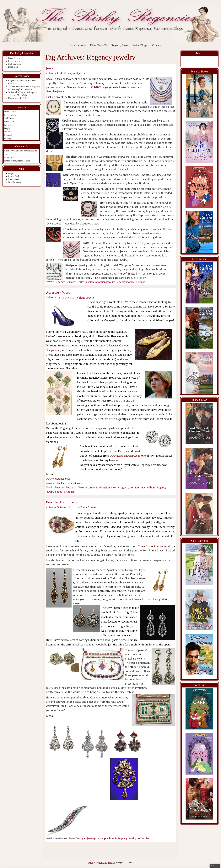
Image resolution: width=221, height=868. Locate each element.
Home (72, 45)
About (82, 45)
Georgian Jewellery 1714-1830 (84, 87)
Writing (7, 138)
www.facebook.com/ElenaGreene (65, 483)
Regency (60, 282)
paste (100, 838)
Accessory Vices (58, 292)
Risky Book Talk (99, 45)
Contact (156, 45)
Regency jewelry (125, 282)
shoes (59, 492)
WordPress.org (15, 182)
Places (7, 132)
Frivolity (8, 125)
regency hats (148, 487)
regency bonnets (130, 487)
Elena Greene (14, 61)
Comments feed (15, 179)
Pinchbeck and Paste (62, 502)
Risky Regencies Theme (102, 863)
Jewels (51, 68)
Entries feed (13, 176)
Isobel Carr (13, 67)
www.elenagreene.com (59, 479)
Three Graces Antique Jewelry (155, 546)
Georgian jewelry (105, 282)
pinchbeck (110, 838)
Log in (11, 173)
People (7, 128)
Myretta (80, 73)
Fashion (89, 282)
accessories (91, 487)
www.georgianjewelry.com (125, 456)
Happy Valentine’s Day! (19, 98)
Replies (141, 282)
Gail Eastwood (15, 64)
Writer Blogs (140, 45)
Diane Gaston (14, 58)
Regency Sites (120, 45)
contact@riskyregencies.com (17, 161)
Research (8, 135)
